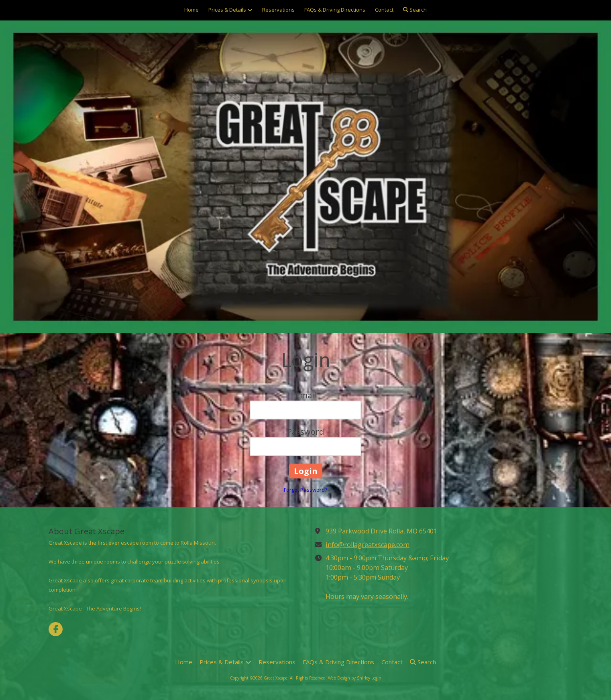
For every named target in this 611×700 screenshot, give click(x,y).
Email (306, 395)
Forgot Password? (305, 490)
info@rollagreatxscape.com (368, 545)
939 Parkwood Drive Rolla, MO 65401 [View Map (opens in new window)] (381, 531)
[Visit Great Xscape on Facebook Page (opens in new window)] (56, 629)
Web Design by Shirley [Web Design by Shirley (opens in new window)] (349, 678)
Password (305, 432)
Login (376, 678)
